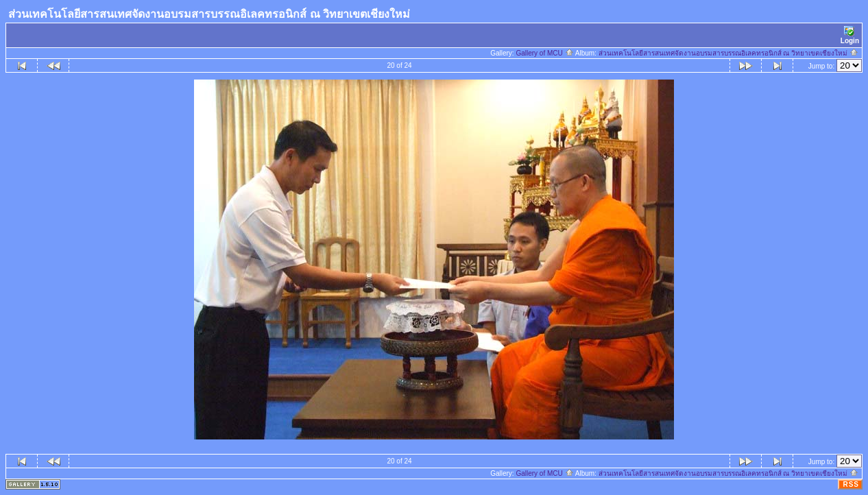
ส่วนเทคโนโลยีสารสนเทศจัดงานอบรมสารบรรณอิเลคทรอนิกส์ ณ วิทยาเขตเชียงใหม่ (728, 53)
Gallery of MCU (544, 53)
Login (850, 35)
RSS (851, 484)
